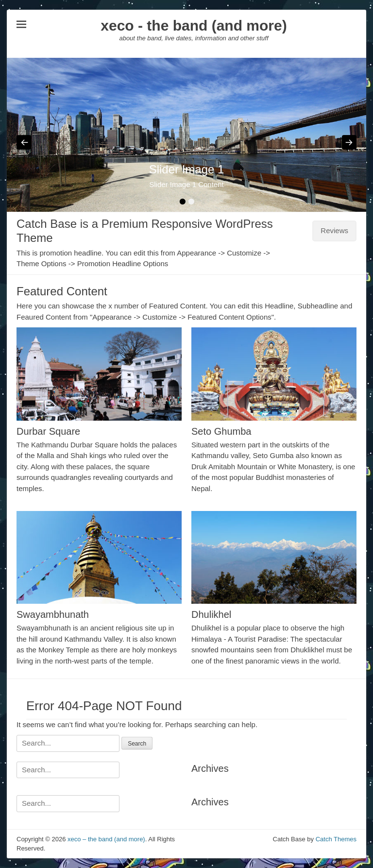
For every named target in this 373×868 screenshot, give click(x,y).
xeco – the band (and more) (106, 839)
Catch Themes (336, 839)
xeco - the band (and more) (194, 26)
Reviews (334, 230)
